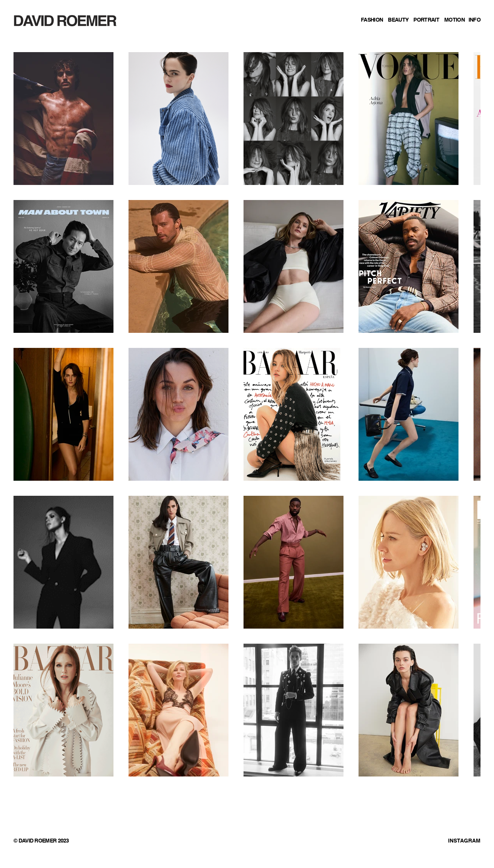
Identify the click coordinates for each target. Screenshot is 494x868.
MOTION (454, 20)
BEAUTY (398, 20)
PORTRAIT (426, 20)
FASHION (372, 20)
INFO (475, 20)
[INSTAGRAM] (441, 841)
